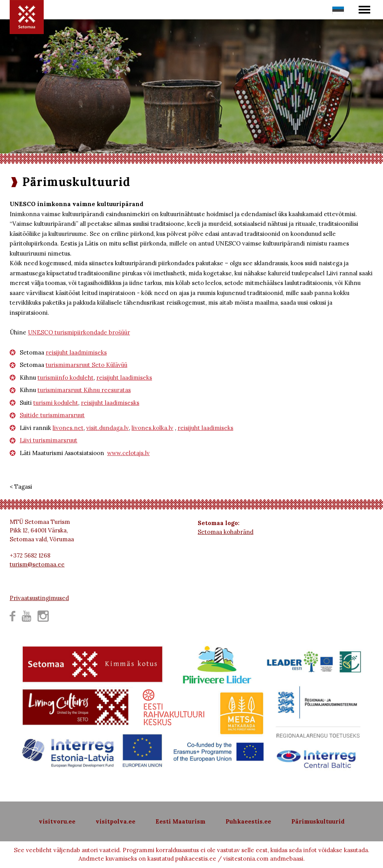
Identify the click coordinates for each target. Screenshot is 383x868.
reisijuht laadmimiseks (76, 352)
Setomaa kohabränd (226, 532)
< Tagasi (21, 487)
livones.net (68, 428)
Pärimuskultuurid (318, 821)
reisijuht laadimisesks (110, 403)
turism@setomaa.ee (37, 564)
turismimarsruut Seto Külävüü (86, 365)
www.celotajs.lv (128, 453)
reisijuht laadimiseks (124, 378)
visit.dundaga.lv (108, 428)
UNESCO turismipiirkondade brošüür (79, 332)
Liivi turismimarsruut (49, 440)
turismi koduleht (56, 403)
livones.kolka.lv (152, 428)
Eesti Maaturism (180, 821)
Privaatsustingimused (39, 598)
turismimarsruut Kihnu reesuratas (84, 390)
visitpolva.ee (115, 821)
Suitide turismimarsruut (52, 415)
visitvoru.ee (57, 821)
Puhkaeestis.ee (248, 821)
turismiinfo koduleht (66, 378)
